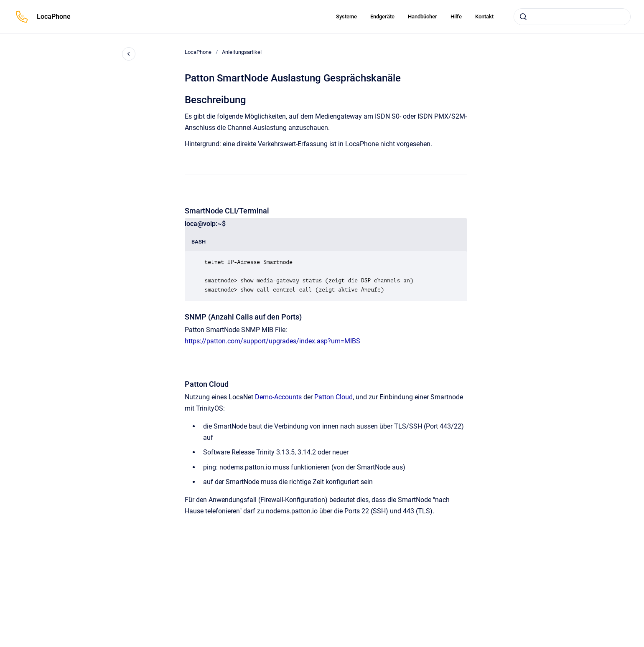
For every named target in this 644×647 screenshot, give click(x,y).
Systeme (346, 16)
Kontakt (484, 16)
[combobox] (572, 17)
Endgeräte (382, 16)
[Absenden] (523, 17)
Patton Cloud (333, 397)
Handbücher (423, 16)
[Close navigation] (129, 54)
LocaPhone (54, 16)
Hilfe (456, 16)
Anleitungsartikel (242, 52)
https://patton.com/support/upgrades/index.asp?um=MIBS (272, 341)
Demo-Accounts (278, 397)
